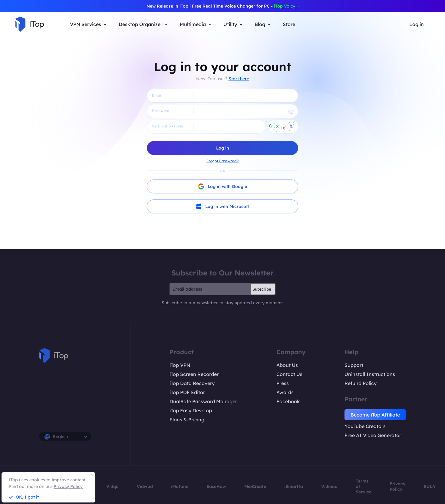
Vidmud (329, 486)
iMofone (180, 486)
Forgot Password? (222, 161)
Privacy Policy (398, 486)
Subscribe (262, 289)
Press (283, 383)
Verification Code (168, 126)
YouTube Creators (365, 426)
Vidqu (112, 486)
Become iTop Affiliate (375, 415)
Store (289, 24)
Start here (239, 79)
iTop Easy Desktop (191, 410)
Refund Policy (361, 383)
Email (157, 95)
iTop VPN (180, 365)
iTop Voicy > (286, 6)
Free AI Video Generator (373, 435)
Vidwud (145, 486)
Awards (285, 392)
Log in (417, 24)
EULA (430, 486)
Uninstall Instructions (370, 374)
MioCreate (255, 486)
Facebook (288, 401)
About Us (287, 365)
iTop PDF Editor (187, 392)
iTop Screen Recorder (194, 374)
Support (354, 365)
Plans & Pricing (187, 420)
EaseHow (216, 486)
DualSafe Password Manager (203, 401)
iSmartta (294, 486)
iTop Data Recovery (192, 383)
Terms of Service (364, 486)
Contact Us (289, 374)
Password (161, 111)
